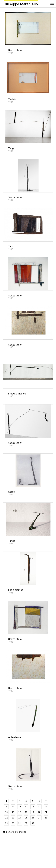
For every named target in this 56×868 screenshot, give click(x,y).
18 (26, 812)
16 (13, 812)
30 (13, 823)
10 (20, 807)
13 (39, 807)
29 (6, 823)
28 (46, 818)
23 (13, 818)
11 (26, 807)
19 (33, 812)
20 (39, 812)
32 (26, 823)
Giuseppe (21, 4)
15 (6, 812)
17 (20, 812)
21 (46, 812)
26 (33, 818)
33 (33, 823)
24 (20, 818)
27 (39, 818)
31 (20, 823)
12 (33, 807)
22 (6, 818)
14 (46, 807)
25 (26, 818)
